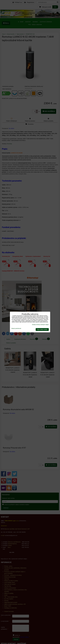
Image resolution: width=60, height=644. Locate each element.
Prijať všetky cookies (42, 330)
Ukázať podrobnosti (16, 329)
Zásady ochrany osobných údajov (40, 325)
